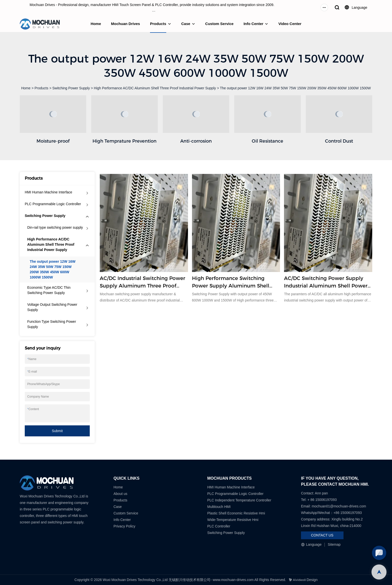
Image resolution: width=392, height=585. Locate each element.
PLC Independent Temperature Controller (239, 500)
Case (186, 24)
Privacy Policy (124, 526)
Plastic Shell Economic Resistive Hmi (236, 513)
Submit (57, 431)
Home (96, 24)
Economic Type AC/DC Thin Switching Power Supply (49, 290)
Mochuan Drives (125, 24)
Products (158, 24)
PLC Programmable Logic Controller (53, 204)
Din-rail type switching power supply (55, 227)
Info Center (253, 24)
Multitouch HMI (219, 507)
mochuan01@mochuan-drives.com (339, 506)
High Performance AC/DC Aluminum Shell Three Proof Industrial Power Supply (155, 88)
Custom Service (219, 24)
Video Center (290, 24)
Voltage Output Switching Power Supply (52, 307)
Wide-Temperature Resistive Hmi (233, 520)
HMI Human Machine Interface (48, 192)
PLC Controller (219, 526)
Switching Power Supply (71, 88)
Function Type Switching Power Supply (52, 324)
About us (120, 494)
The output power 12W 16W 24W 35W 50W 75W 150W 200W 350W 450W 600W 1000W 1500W (295, 88)
